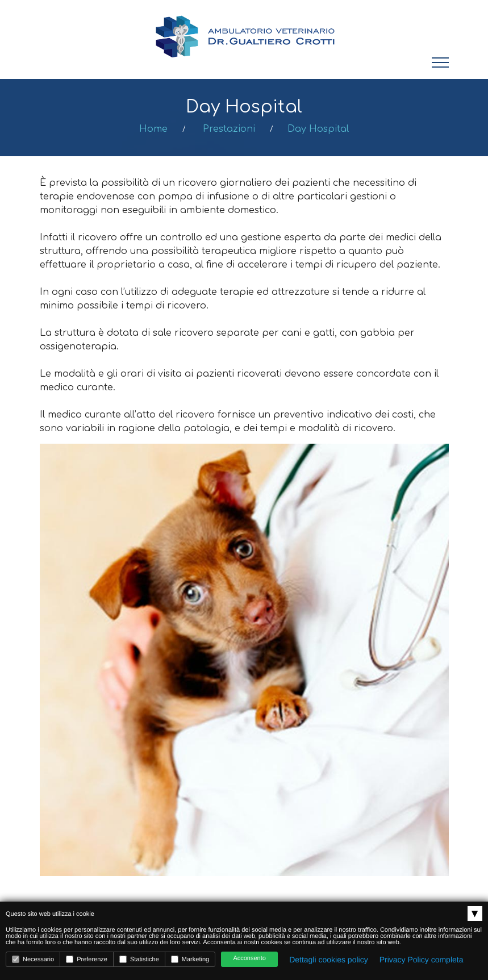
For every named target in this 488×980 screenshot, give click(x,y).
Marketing (190, 959)
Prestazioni (229, 129)
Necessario (33, 959)
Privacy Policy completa (422, 960)
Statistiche (139, 959)
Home (153, 129)
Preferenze (87, 959)
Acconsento (249, 958)
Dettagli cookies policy (329, 960)
